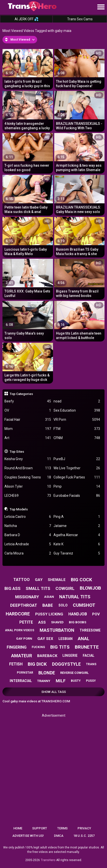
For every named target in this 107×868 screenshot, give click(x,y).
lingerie (70, 656)
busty (76, 681)
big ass (13, 588)
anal (84, 639)
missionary (27, 597)
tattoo (22, 580)
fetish (16, 664)
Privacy (84, 828)
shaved (57, 622)
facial (89, 656)
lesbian (66, 639)
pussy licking (49, 614)
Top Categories (21, 394)
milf (61, 681)
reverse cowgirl (74, 673)
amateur (22, 656)
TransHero (48, 860)
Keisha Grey (28, 459)
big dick (37, 664)
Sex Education (77, 410)
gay (39, 580)
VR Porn (77, 420)
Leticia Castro (28, 517)
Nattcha (28, 526)
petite (26, 622)
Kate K (77, 544)
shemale (57, 580)
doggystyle (66, 664)
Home (18, 828)
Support (40, 828)
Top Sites (17, 451)
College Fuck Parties (77, 477)
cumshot (84, 605)
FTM (77, 429)
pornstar (25, 673)
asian (49, 597)
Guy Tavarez (77, 553)
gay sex (45, 639)
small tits (38, 588)
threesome (90, 630)
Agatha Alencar (77, 535)
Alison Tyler (28, 487)
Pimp (77, 487)
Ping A (77, 517)
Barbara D (28, 535)
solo (63, 605)
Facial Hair (28, 420)
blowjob (90, 588)
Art (28, 438)
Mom (28, 429)
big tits (60, 647)
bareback (47, 656)
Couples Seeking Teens (28, 477)
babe (48, 605)
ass (42, 622)
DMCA (59, 836)
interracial (21, 681)
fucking (38, 647)
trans (91, 664)
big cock (81, 580)
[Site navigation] (101, 7)
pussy (91, 681)
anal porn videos (20, 630)
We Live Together (77, 468)
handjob (78, 614)
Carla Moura (28, 553)
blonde (47, 673)
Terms (62, 828)
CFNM (77, 438)
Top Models (19, 509)
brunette (87, 647)
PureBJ (77, 459)
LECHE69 (28, 496)
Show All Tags (54, 692)
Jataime (77, 526)
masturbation (57, 630)
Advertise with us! (28, 836)
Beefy (28, 401)
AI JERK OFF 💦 (27, 19)
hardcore (18, 614)
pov (96, 614)
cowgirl (65, 588)
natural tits (75, 597)
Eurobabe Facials (77, 496)
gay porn (24, 639)
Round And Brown (28, 468)
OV (28, 410)
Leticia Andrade (28, 544)
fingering (17, 647)
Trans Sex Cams (80, 19)
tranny (44, 681)
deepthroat (24, 605)
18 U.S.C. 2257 (84, 836)
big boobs (78, 622)
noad (77, 401)
